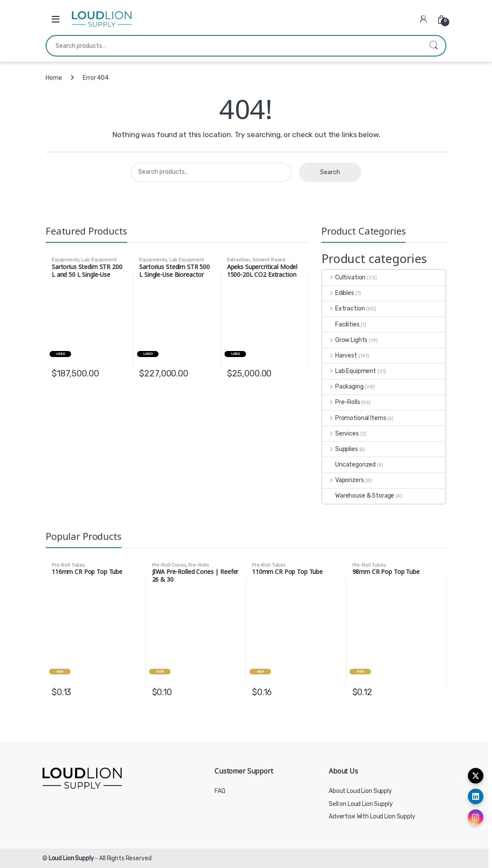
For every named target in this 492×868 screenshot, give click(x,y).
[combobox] (234, 46)
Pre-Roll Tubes (68, 565)
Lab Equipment (99, 260)
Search (433, 46)
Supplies (340, 449)
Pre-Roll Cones (169, 565)
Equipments (65, 260)
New (60, 672)
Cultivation (344, 277)
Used (60, 354)
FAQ (220, 791)
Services (341, 434)
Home (54, 78)
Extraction (239, 260)
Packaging (343, 387)
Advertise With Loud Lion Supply (372, 816)
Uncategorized (349, 465)
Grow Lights (345, 340)
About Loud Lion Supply (360, 791)
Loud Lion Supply (71, 858)
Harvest (340, 356)
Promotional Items (354, 418)
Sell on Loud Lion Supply (361, 804)
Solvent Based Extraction (256, 262)
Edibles (338, 293)
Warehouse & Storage (358, 496)
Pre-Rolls (341, 402)
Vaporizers (343, 480)
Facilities (341, 324)
